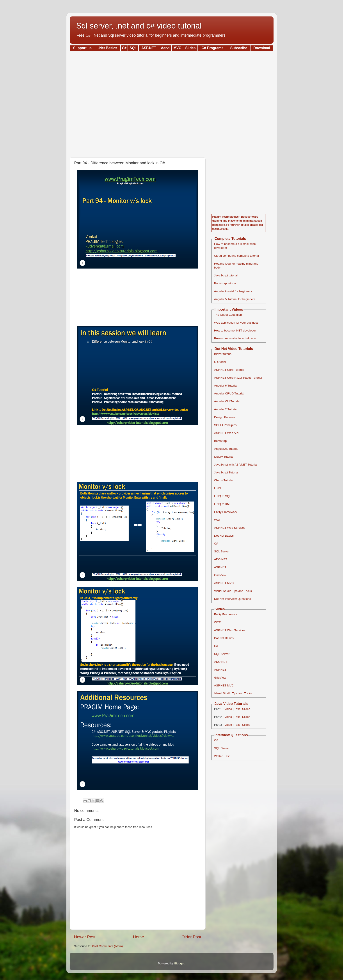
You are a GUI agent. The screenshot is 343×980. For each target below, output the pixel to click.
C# (216, 544)
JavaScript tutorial (226, 275)
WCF (218, 520)
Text (237, 709)
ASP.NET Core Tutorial (229, 370)
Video (228, 709)
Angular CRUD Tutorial (229, 393)
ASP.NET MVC (224, 583)
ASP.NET (220, 567)
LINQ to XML (223, 504)
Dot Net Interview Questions (233, 599)
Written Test (222, 756)
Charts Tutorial (224, 480)
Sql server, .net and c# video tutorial (139, 26)
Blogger (179, 963)
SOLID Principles (225, 425)
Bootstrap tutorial (225, 283)
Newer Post (85, 937)
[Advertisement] (172, 103)
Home (139, 937)
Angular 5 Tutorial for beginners (235, 299)
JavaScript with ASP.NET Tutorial (236, 465)
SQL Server (222, 551)
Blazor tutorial (223, 354)
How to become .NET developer (235, 331)
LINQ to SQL (223, 496)
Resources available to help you (235, 338)
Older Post (191, 937)
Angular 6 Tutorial (226, 386)
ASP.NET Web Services (230, 528)
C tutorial (220, 362)
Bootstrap (220, 441)
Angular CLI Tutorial (227, 401)
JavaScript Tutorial (226, 472)
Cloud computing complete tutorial (236, 256)
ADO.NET (221, 559)
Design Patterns (225, 417)
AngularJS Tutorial (226, 449)
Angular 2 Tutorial (226, 409)
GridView (220, 575)
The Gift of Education (228, 315)
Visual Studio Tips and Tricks (233, 591)
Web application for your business (236, 323)
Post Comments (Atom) (107, 946)
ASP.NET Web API (226, 433)
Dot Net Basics (224, 536)
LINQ (218, 488)
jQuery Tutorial (224, 457)
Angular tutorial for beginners (233, 291)
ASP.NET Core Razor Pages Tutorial (238, 378)
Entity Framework (226, 512)
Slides (246, 709)
